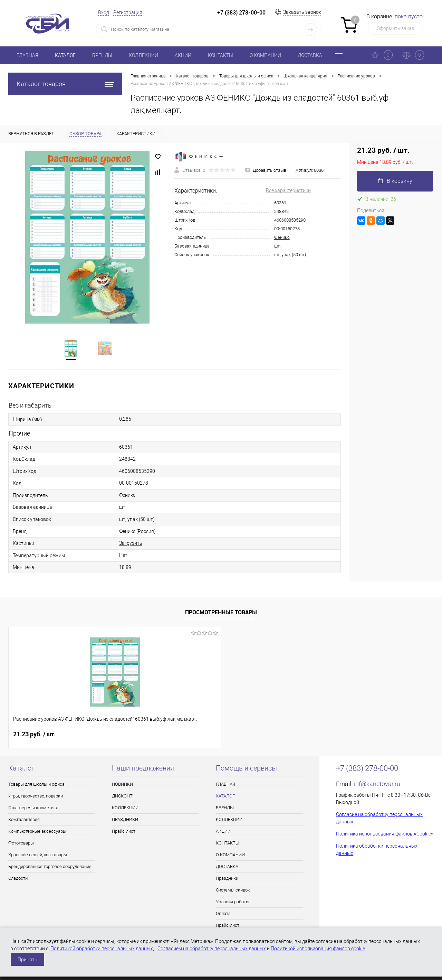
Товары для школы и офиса (36, 785)
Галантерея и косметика (33, 808)
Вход (104, 12)
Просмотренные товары (221, 613)
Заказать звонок (302, 12)
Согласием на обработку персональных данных (212, 949)
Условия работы (233, 902)
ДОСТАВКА (310, 55)
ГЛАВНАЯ (27, 55)
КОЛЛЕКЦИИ (143, 55)
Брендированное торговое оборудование (50, 867)
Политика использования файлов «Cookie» (385, 834)
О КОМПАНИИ (265, 55)
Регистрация (128, 12)
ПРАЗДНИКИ (125, 820)
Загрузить (131, 544)
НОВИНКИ (122, 785)
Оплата (223, 914)
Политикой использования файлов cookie (318, 949)
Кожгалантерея (24, 820)
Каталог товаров (65, 84)
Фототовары (21, 844)
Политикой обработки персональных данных (102, 949)
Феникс (282, 237)
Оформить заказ (395, 28)
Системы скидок (233, 891)
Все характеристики (288, 190)
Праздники (227, 879)
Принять (27, 960)
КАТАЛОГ (65, 55)
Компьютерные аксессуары (37, 832)
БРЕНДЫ (102, 55)
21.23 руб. (34, 735)
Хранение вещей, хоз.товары (38, 855)
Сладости (18, 879)
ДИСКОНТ (122, 797)
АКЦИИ (183, 55)
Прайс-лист (124, 832)
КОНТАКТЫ (220, 55)
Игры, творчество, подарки (36, 797)
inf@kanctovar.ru (377, 785)
